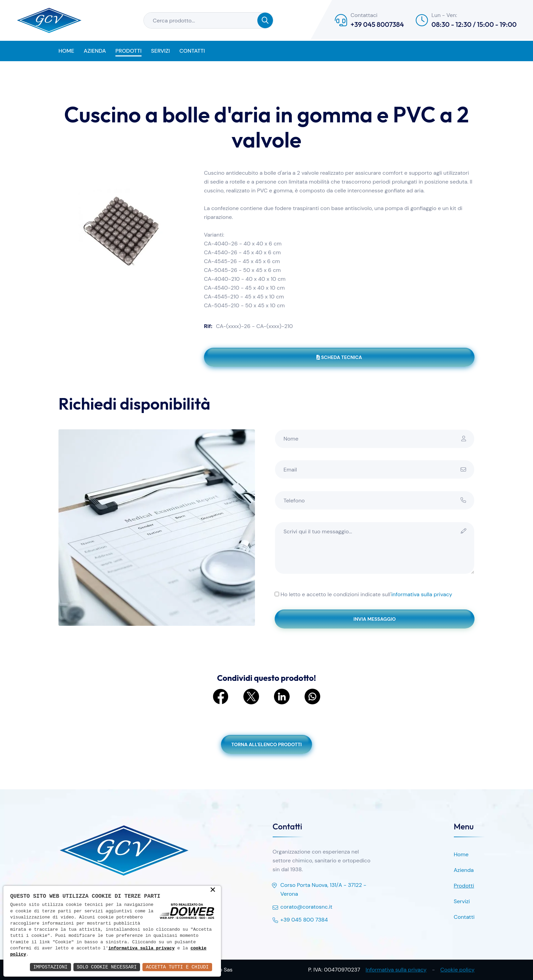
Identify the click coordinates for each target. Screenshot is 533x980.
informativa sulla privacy (422, 594)
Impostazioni (50, 967)
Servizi (160, 51)
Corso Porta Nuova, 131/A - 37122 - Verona (320, 890)
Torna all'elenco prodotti (266, 744)
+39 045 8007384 (377, 24)
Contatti (192, 51)
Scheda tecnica (339, 357)
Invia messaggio (375, 619)
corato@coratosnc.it (303, 907)
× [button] (213, 890)
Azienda (95, 51)
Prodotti (129, 51)
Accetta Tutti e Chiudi (177, 967)
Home (66, 51)
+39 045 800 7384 (300, 920)
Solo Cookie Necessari (107, 967)
